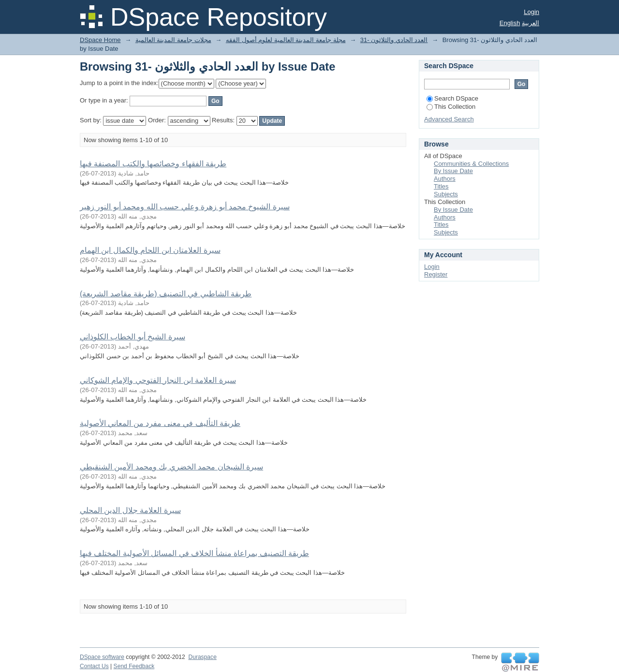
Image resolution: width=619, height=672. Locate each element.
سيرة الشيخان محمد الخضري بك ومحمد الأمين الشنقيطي (171, 467)
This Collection (451, 107)
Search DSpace (452, 98)
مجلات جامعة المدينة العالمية (173, 40)
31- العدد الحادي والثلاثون (394, 40)
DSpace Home (100, 40)
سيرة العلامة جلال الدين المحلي (130, 510)
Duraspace (202, 657)
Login (531, 12)
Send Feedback (134, 666)
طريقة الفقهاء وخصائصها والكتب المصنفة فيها (153, 164)
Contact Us (94, 666)
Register (436, 274)
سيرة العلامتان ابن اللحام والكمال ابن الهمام (150, 250)
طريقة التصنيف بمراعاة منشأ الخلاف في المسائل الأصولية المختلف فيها (194, 553)
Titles (441, 186)
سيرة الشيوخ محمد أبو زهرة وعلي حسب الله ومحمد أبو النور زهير (185, 207)
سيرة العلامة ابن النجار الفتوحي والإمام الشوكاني (158, 380)
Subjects (446, 194)
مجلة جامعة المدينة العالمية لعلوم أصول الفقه (286, 40)
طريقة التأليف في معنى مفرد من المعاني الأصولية (160, 423)
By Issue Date (453, 171)
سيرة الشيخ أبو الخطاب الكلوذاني (133, 337)
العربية (531, 23)
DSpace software (102, 657)
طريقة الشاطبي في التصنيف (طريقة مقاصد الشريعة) (166, 294)
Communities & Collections (471, 164)
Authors (445, 179)
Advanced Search (449, 119)
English (510, 23)
